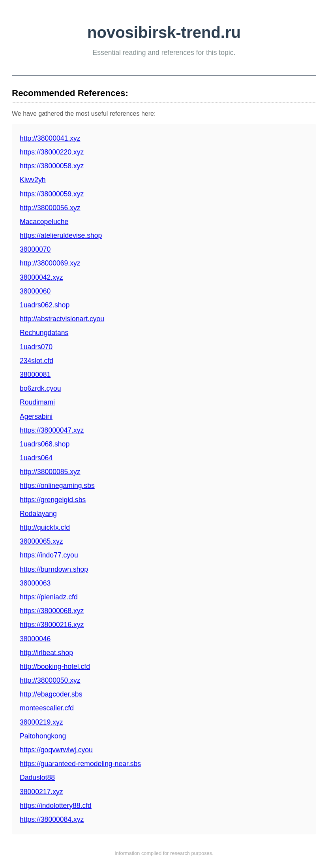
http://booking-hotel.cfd (55, 667)
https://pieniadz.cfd (49, 597)
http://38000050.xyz (50, 680)
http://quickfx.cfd (45, 527)
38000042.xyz (41, 277)
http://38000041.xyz (50, 138)
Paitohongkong (43, 736)
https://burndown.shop (54, 569)
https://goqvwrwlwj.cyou (56, 750)
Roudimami (37, 402)
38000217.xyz (41, 792)
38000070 (35, 249)
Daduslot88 (37, 778)
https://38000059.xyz (52, 194)
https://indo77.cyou (49, 555)
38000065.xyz (41, 541)
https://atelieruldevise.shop (61, 235)
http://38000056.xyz (50, 208)
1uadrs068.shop (45, 444)
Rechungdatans (44, 333)
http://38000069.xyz (50, 263)
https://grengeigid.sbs (53, 500)
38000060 (35, 291)
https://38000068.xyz (52, 611)
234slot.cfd (37, 361)
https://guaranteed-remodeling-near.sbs (80, 764)
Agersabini (36, 416)
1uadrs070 (36, 347)
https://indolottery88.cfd (56, 806)
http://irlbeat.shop (46, 653)
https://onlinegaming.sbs (57, 486)
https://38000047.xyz (52, 430)
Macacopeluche (44, 222)
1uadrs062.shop (45, 305)
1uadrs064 (36, 458)
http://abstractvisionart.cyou (62, 319)
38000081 (35, 375)
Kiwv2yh (33, 180)
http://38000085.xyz (50, 472)
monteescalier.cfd (47, 708)
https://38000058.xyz (52, 166)
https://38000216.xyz (52, 625)
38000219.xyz (41, 722)
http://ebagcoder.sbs (51, 694)
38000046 (35, 639)
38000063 (35, 583)
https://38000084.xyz (52, 819)
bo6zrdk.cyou (40, 388)
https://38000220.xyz (52, 152)
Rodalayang (38, 514)
